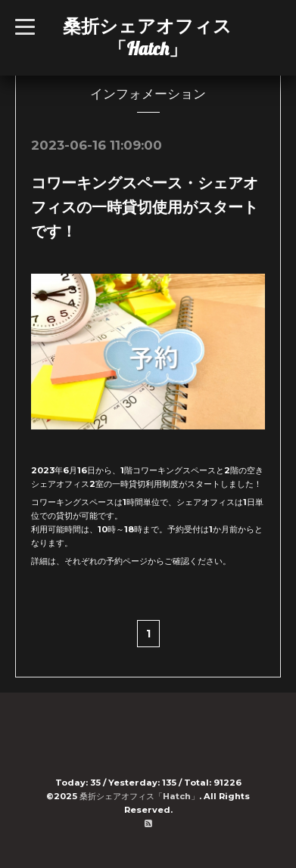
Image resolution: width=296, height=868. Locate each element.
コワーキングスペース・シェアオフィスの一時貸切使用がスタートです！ (145, 207)
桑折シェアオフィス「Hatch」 (147, 37)
